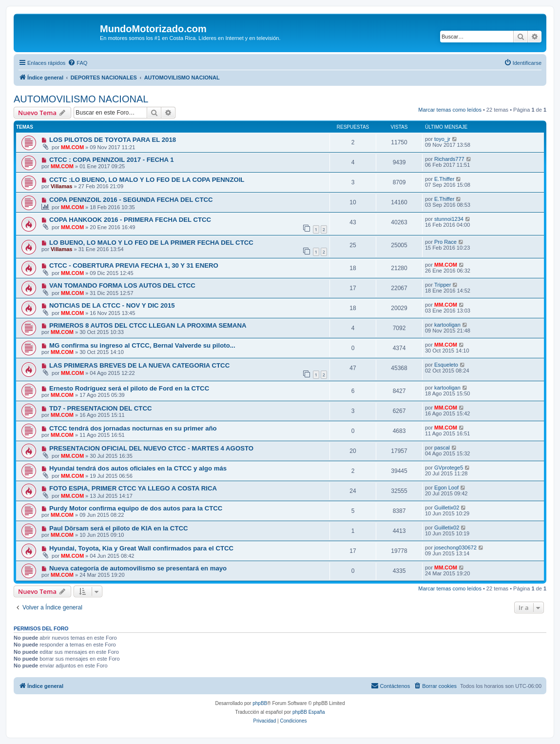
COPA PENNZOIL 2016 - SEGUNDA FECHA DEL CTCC (131, 200)
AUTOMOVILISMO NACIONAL (81, 99)
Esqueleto (446, 365)
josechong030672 (455, 548)
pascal (442, 448)
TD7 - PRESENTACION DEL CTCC (101, 408)
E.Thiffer (444, 179)
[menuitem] (77, 63)
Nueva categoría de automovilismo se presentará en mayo (138, 568)
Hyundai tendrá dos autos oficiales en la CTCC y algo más (138, 468)
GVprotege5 (449, 468)
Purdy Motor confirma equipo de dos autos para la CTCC (136, 508)
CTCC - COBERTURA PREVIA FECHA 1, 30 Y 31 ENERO (134, 265)
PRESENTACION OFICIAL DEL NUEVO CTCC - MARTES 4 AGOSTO (151, 448)
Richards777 (449, 159)
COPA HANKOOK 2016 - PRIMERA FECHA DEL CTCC (130, 220)
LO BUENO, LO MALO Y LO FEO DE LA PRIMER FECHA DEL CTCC (151, 243)
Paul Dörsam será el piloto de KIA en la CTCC (119, 528)
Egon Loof (446, 488)
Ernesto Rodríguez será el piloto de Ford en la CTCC (129, 388)
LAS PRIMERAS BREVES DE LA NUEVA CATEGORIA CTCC (139, 365)
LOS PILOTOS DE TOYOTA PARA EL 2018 (113, 140)
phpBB (260, 703)
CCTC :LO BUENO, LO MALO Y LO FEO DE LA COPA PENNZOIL (147, 180)
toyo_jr (442, 139)
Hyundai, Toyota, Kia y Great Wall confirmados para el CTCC (141, 548)
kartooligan (447, 325)
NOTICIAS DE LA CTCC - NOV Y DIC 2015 (112, 305)
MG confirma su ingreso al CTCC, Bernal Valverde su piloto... (142, 345)
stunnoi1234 (449, 219)
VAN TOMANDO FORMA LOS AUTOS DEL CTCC (122, 285)
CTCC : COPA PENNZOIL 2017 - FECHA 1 (112, 160)
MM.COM (72, 147)
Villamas (61, 186)
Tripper (443, 285)
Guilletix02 (447, 508)
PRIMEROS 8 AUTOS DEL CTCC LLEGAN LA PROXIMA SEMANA (148, 325)
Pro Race (445, 242)
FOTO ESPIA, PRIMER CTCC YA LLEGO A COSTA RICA (133, 488)
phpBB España (309, 712)
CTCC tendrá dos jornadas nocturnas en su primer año (133, 428)
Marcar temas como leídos (450, 110)
